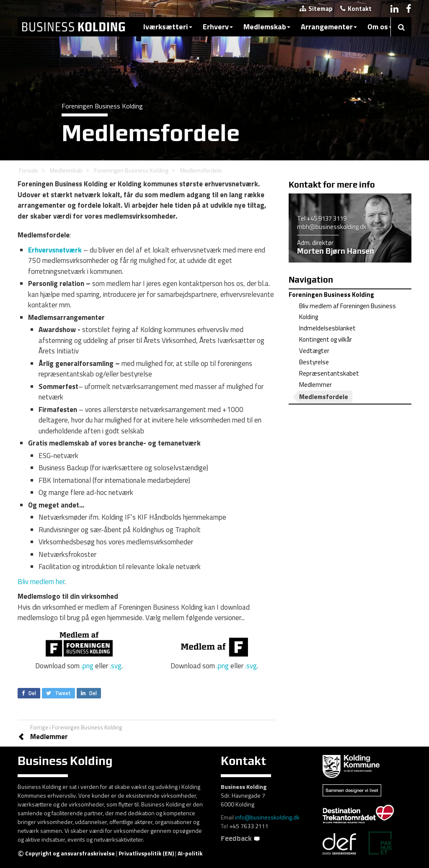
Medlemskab (267, 27)
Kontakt (356, 9)
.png (87, 666)
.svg (116, 666)
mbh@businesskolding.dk (332, 227)
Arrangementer (329, 27)
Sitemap (316, 9)
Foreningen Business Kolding (131, 170)
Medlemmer (315, 385)
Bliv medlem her (41, 582)
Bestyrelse (314, 362)
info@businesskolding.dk (267, 817)
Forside (28, 170)
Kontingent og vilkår (326, 339)
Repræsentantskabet (329, 373)
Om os (380, 27)
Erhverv (218, 27)
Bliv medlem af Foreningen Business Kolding (348, 311)
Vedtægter (314, 351)
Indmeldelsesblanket (327, 328)
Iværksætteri (168, 27)
